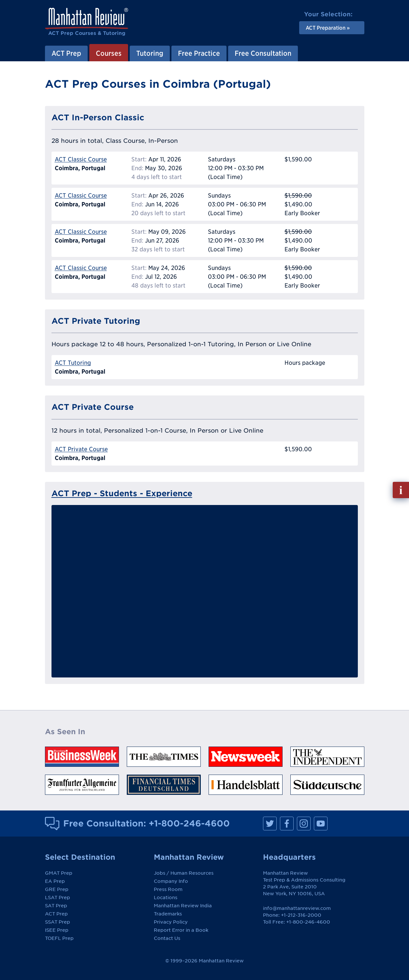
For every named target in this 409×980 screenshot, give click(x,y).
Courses (109, 53)
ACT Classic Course (81, 159)
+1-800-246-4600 (189, 823)
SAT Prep (56, 906)
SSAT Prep (58, 922)
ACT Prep (66, 53)
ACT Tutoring (73, 363)
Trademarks (168, 914)
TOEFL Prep (59, 938)
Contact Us (167, 938)
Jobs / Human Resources (184, 873)
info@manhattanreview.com (297, 908)
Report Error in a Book (181, 930)
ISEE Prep (57, 930)
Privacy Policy (171, 922)
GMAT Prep (59, 873)
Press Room (168, 889)
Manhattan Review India (183, 906)
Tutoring (150, 53)
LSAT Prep (58, 898)
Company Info (171, 881)
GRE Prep (57, 889)
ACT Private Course (81, 449)
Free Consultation (263, 53)
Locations (166, 898)
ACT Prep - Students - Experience (122, 493)
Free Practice (199, 53)
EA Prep (55, 881)
